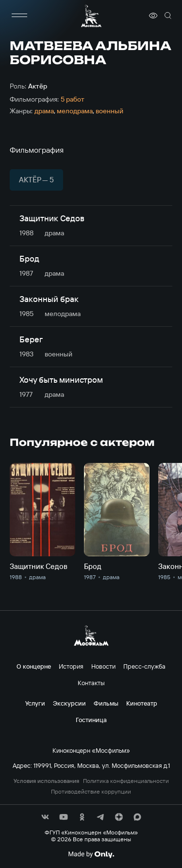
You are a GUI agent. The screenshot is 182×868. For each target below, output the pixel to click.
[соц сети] (45, 817)
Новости (103, 666)
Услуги (35, 703)
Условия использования (46, 781)
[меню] (19, 16)
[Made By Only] (91, 854)
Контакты (91, 683)
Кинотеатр (142, 703)
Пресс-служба (144, 666)
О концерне (34, 666)
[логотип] (91, 16)
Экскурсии (69, 703)
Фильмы (106, 703)
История (71, 666)
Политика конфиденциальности (126, 781)
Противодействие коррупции (91, 792)
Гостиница (91, 720)
